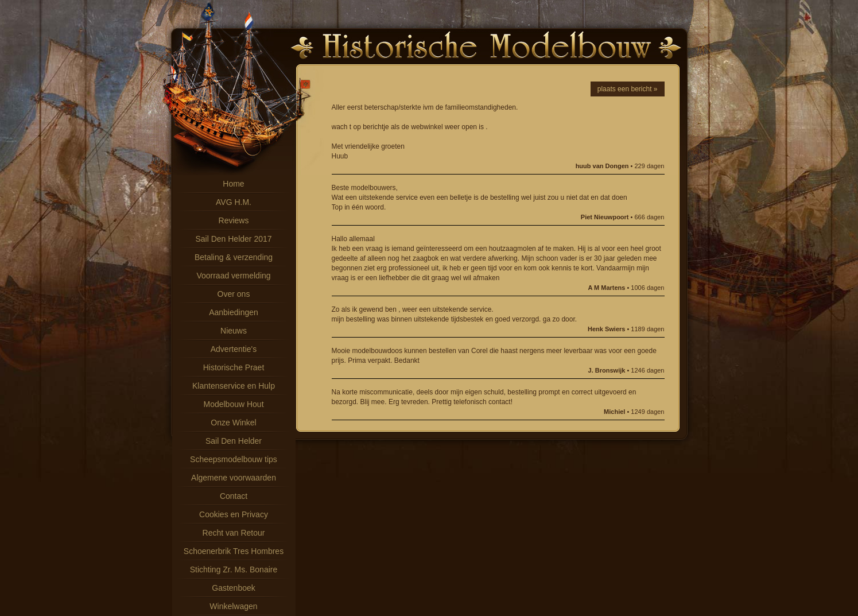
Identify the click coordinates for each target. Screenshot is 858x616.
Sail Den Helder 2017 (233, 239)
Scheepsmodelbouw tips (234, 459)
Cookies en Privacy (234, 514)
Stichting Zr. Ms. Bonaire (234, 569)
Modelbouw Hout (233, 404)
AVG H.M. (234, 202)
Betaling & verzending (234, 257)
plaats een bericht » (628, 89)
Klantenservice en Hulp (234, 386)
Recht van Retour (234, 533)
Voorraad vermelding (233, 276)
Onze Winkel (233, 423)
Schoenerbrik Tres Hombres (234, 551)
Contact (234, 496)
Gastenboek (234, 588)
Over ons (234, 294)
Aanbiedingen (234, 312)
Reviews (234, 220)
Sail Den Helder (234, 441)
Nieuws (234, 331)
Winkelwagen (233, 606)
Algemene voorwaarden (234, 478)
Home (233, 184)
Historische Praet (234, 367)
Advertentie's (234, 349)
